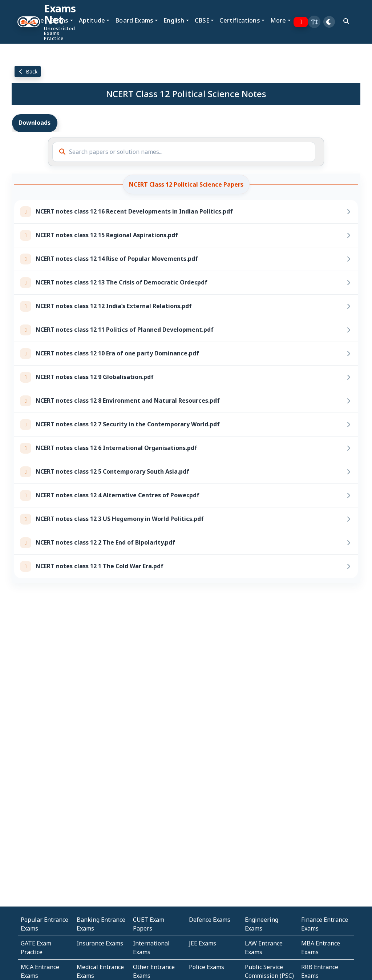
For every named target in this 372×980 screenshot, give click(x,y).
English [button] (174, 20)
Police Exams (207, 967)
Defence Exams (210, 920)
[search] (346, 21)
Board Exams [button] (134, 20)
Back (28, 71)
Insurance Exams (100, 943)
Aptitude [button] (92, 20)
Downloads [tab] (35, 123)
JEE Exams (203, 943)
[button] (314, 22)
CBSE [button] (202, 20)
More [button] (278, 20)
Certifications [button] (240, 20)
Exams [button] (59, 20)
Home (35, 20)
